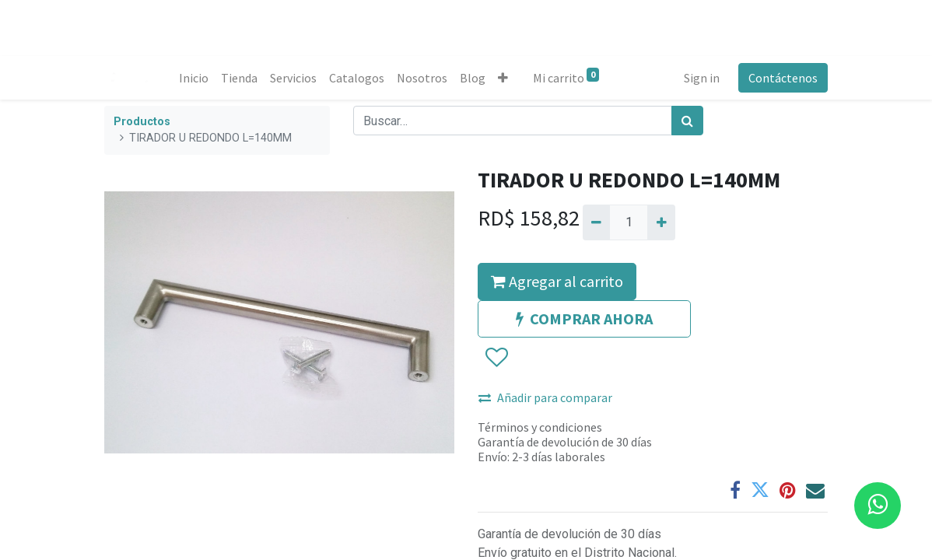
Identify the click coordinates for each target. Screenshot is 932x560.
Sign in (702, 78)
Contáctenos (783, 78)
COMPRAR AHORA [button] (584, 318)
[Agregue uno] (661, 222)
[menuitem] (194, 78)
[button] (503, 78)
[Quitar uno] (596, 222)
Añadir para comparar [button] (545, 397)
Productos (142, 122)
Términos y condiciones (540, 427)
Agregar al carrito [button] (557, 281)
